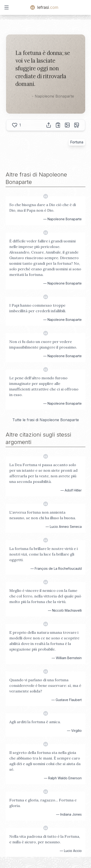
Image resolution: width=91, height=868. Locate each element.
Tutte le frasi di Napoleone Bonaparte (46, 420)
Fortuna (77, 142)
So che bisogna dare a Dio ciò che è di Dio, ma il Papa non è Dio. (43, 207)
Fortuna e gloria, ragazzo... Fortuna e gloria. (43, 803)
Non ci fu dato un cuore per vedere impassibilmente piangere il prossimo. (43, 344)
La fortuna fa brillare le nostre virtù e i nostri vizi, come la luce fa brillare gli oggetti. (44, 554)
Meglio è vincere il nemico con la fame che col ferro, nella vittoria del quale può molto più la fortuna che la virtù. (45, 596)
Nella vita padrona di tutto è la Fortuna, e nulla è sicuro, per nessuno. (45, 839)
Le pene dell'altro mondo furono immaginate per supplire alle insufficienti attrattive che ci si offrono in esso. (44, 386)
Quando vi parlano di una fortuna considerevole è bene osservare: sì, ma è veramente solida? (45, 685)
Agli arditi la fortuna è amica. (35, 722)
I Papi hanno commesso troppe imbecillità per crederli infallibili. (38, 308)
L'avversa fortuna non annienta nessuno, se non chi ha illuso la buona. (43, 515)
